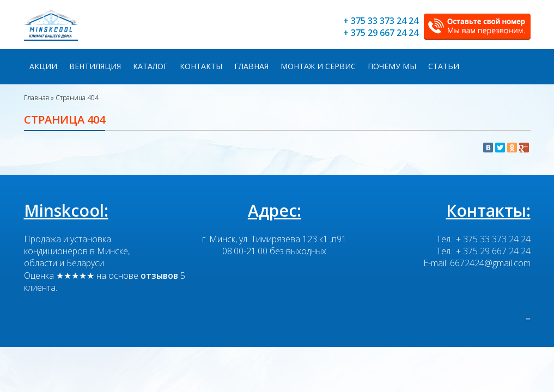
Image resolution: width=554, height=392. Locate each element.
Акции (43, 66)
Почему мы (392, 66)
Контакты (201, 66)
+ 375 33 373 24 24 (381, 21)
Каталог (150, 66)
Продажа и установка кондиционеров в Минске (76, 245)
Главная (251, 66)
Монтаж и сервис (318, 66)
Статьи (444, 66)
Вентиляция (95, 66)
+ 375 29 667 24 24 (381, 33)
